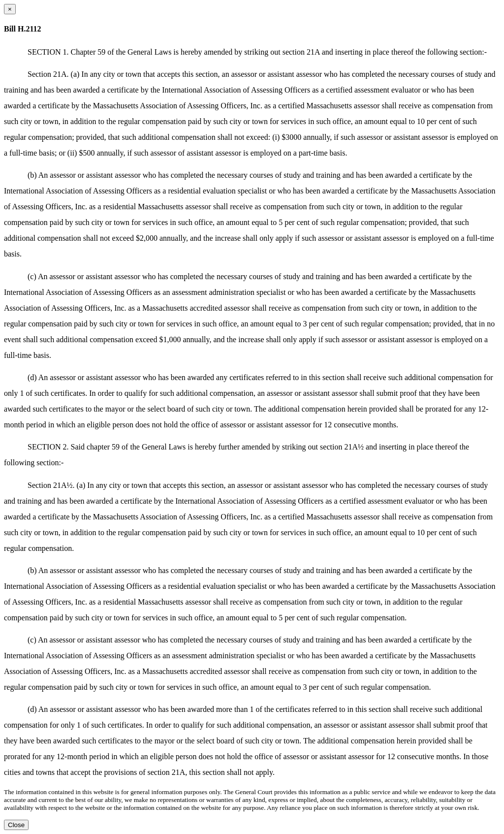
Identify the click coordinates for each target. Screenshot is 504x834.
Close (16, 825)
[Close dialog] (10, 9)
